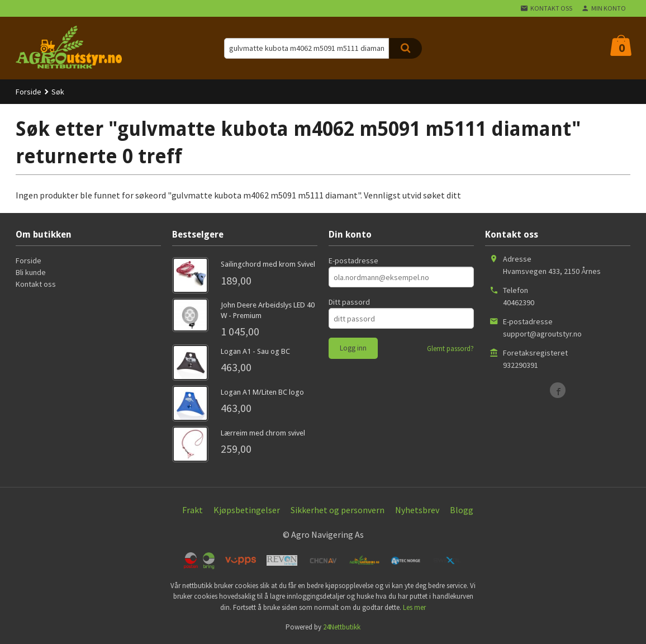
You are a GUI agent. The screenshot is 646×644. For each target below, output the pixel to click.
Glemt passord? (450, 349)
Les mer (414, 607)
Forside (28, 92)
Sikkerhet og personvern (338, 510)
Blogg (462, 510)
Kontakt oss (36, 284)
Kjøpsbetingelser (247, 510)
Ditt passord (349, 302)
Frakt (193, 510)
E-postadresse (353, 261)
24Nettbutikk (342, 627)
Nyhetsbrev (417, 510)
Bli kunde (31, 272)
